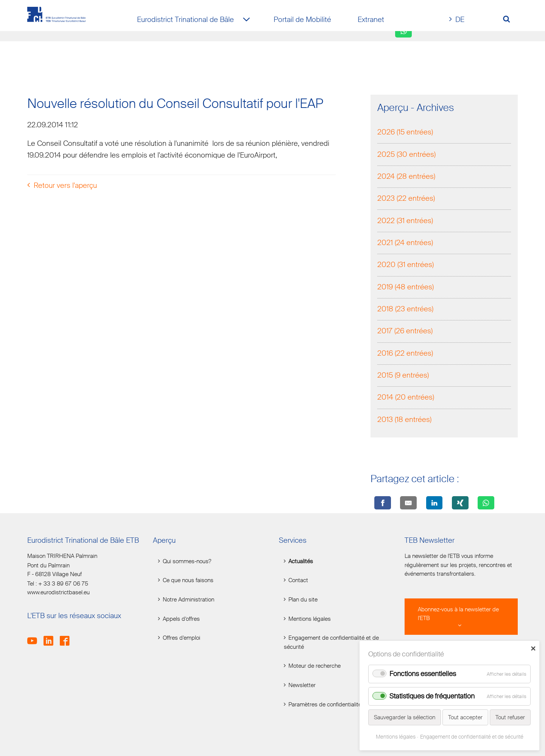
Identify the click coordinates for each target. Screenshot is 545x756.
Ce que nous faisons (188, 580)
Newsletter (302, 685)
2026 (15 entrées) (405, 132)
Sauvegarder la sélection (405, 717)
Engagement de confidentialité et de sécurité (331, 642)
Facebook (67, 637)
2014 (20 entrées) (406, 397)
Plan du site (303, 600)
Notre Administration (188, 600)
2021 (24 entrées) (405, 243)
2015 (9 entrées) (403, 375)
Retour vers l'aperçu (65, 185)
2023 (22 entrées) (406, 198)
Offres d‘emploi (181, 638)
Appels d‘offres (181, 619)
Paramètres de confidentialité (325, 705)
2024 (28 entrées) (406, 176)
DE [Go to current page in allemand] (460, 20)
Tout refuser (510, 717)
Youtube (35, 637)
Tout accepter (465, 717)
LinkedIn (51, 637)
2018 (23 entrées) (405, 309)
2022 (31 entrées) (405, 221)
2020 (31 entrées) (406, 265)
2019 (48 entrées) (406, 287)
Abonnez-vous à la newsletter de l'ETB (458, 614)
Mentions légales (310, 619)
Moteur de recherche (315, 666)
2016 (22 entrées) (405, 353)
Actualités (301, 562)
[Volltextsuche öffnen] (509, 20)
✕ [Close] (533, 648)
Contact (298, 580)
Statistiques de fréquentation (432, 696)
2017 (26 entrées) (405, 331)
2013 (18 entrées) (404, 419)
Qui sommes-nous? (187, 562)
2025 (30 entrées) (406, 154)
